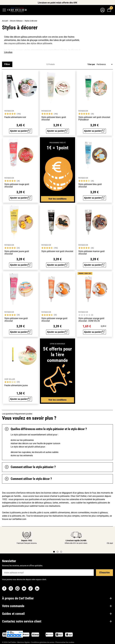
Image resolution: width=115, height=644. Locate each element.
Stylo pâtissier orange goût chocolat (54, 320)
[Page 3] (61, 552)
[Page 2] (58, 552)
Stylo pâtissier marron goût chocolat (91, 253)
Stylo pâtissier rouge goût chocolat (17, 185)
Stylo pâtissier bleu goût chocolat (90, 185)
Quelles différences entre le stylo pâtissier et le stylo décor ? (46, 429)
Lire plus (8, 52)
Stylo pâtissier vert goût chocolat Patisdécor (94, 118)
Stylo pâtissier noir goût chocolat (57, 251)
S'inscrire (104, 572)
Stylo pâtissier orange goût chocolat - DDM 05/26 (91, 320)
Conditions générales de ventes (43, 642)
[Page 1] (54, 552)
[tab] (57, 429)
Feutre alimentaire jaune (16, 385)
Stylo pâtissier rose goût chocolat (16, 320)
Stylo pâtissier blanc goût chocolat (54, 118)
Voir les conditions (57, 199)
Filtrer (7, 64)
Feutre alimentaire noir (15, 117)
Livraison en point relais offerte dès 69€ (57, 3)
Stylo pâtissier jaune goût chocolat (17, 253)
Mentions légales (24, 642)
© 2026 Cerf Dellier (9, 642)
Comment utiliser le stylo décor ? (28, 479)
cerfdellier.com (19, 519)
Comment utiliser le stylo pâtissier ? (30, 467)
